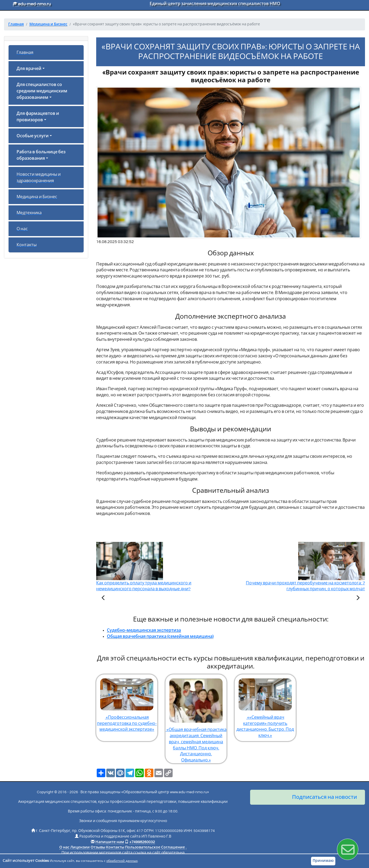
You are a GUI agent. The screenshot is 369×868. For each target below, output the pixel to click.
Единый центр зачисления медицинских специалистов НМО (215, 4)
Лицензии (80, 847)
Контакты (27, 245)
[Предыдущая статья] (103, 599)
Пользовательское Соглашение (155, 847)
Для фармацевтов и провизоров (38, 117)
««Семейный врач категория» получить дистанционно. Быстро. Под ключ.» (265, 706)
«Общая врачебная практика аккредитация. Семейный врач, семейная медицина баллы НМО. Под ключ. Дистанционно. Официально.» (196, 718)
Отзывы (98, 847)
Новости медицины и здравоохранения (39, 178)
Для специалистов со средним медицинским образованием (42, 91)
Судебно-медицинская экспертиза (144, 630)
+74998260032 (142, 842)
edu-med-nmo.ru (32, 4)
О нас (22, 229)
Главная (25, 53)
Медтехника (29, 213)
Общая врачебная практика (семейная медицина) (160, 636)
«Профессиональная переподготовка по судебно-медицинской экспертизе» (127, 703)
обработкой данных (122, 861)
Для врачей (29, 69)
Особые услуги (33, 136)
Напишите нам (110, 842)
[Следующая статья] (358, 599)
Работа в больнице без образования (41, 155)
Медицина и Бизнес (37, 197)
